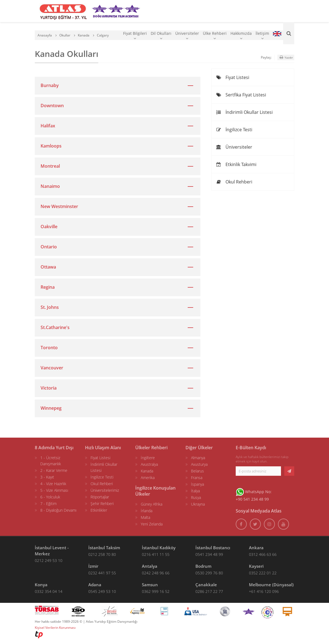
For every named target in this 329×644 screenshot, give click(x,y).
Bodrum (203, 566)
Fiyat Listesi (233, 77)
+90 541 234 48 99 (252, 499)
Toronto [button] (49, 348)
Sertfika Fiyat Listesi (241, 95)
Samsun (150, 585)
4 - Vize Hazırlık (53, 484)
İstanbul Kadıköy (159, 548)
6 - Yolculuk (50, 497)
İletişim (262, 36)
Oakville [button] (49, 227)
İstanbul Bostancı (213, 548)
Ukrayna (198, 504)
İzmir (93, 566)
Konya (41, 585)
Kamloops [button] (51, 146)
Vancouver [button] (52, 368)
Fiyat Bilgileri (135, 36)
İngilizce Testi (234, 130)
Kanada (147, 471)
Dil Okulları (161, 36)
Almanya (198, 458)
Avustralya (149, 464)
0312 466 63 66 (263, 554)
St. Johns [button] (50, 307)
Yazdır (286, 57)
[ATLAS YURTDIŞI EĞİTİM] (63, 11)
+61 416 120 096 (264, 591)
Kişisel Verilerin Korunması (55, 628)
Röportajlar (100, 497)
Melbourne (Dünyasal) (271, 585)
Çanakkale (206, 585)
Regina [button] (48, 287)
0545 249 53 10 (102, 591)
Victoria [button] (49, 388)
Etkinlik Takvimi (236, 164)
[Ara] (289, 33)
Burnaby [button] (50, 85)
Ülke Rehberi (215, 36)
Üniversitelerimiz (105, 490)
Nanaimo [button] (50, 186)
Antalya (150, 566)
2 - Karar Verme (54, 470)
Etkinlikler (99, 510)
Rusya (196, 497)
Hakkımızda (241, 36)
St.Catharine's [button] (55, 327)
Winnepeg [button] (51, 408)
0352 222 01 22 (263, 573)
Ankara (256, 548)
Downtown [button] (52, 106)
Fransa (197, 478)
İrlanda (147, 511)
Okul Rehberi (234, 182)
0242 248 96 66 (156, 573)
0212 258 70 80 (102, 554)
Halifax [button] (48, 126)
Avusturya (199, 464)
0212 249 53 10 (49, 560)
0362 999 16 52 (156, 591)
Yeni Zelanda (152, 524)
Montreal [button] (50, 166)
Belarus (197, 471)
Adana (95, 585)
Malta (145, 517)
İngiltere (148, 458)
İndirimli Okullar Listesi (244, 112)
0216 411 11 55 (156, 554)
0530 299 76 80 (209, 573)
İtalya (195, 491)
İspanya (197, 484)
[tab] (118, 86)
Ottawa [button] (48, 267)
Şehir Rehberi (102, 504)
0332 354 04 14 (49, 591)
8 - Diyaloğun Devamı (58, 510)
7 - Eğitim (48, 504)
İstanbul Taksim (104, 548)
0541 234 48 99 (209, 554)
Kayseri (256, 566)
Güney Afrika (152, 504)
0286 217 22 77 (209, 591)
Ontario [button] (49, 247)
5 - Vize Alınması (54, 490)
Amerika (148, 478)
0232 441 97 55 (102, 573)
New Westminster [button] (59, 206)
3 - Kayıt (47, 477)
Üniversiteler (187, 36)
